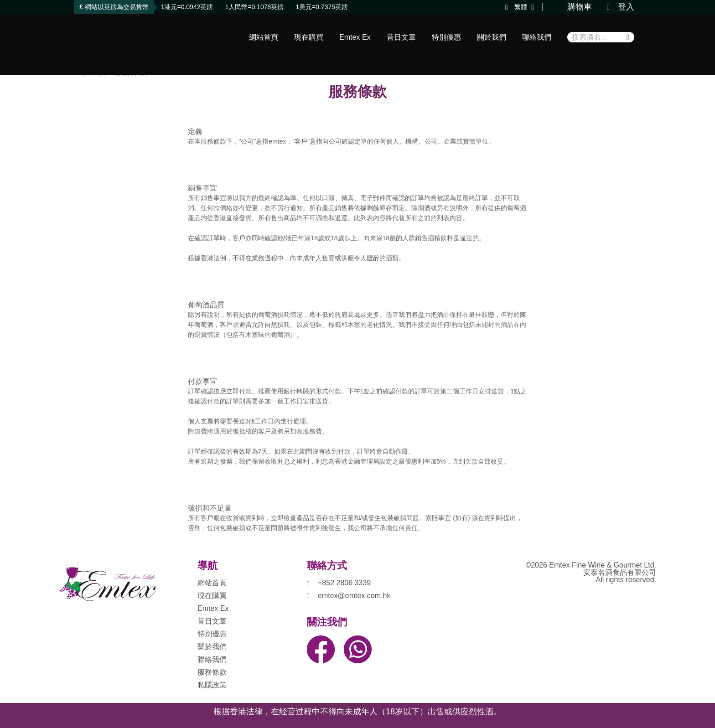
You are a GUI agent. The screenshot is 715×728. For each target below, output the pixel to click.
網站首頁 (264, 37)
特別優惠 (446, 37)
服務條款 (212, 672)
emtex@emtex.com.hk (354, 596)
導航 (207, 566)
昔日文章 (401, 37)
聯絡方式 (327, 566)
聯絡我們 (537, 37)
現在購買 (309, 37)
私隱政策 (212, 685)
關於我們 (492, 37)
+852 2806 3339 (344, 583)
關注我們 (327, 622)
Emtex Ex (355, 37)
